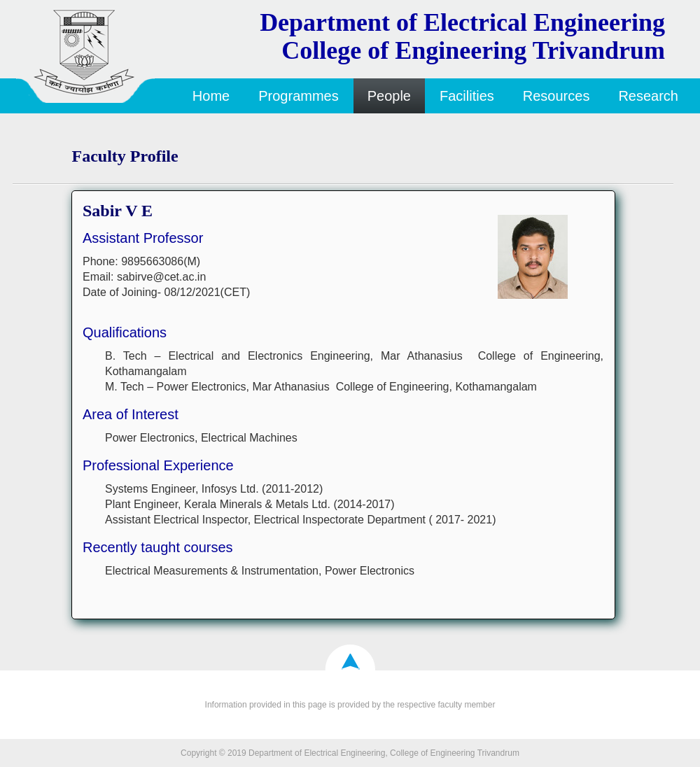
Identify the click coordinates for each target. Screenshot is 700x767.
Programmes (298, 96)
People (389, 96)
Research (648, 96)
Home (211, 96)
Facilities (467, 96)
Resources (556, 96)
